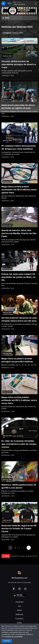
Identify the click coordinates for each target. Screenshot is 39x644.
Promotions (19, 619)
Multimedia (19, 614)
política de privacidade (14, 636)
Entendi (7, 641)
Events (19, 623)
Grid (20, 606)
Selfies (19, 610)
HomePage (20, 602)
